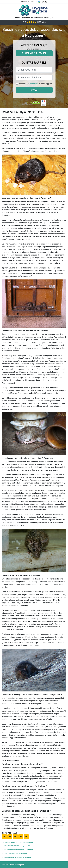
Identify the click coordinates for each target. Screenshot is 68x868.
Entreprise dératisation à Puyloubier (19, 850)
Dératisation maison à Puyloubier (18, 857)
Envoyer (34, 90)
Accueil (5, 865)
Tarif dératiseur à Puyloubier (16, 854)
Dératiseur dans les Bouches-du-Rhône (18, 842)
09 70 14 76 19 (34, 53)
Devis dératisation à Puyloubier (17, 846)
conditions (34, 84)
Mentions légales (17, 865)
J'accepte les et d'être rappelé (35, 84)
